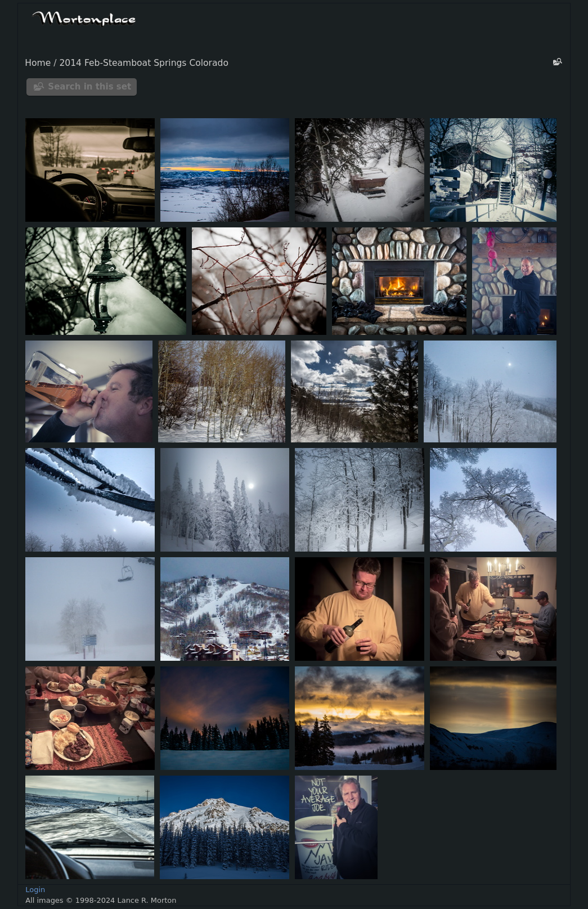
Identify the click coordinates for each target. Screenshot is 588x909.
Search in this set (89, 87)
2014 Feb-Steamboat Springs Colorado (144, 63)
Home (38, 63)
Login (35, 890)
